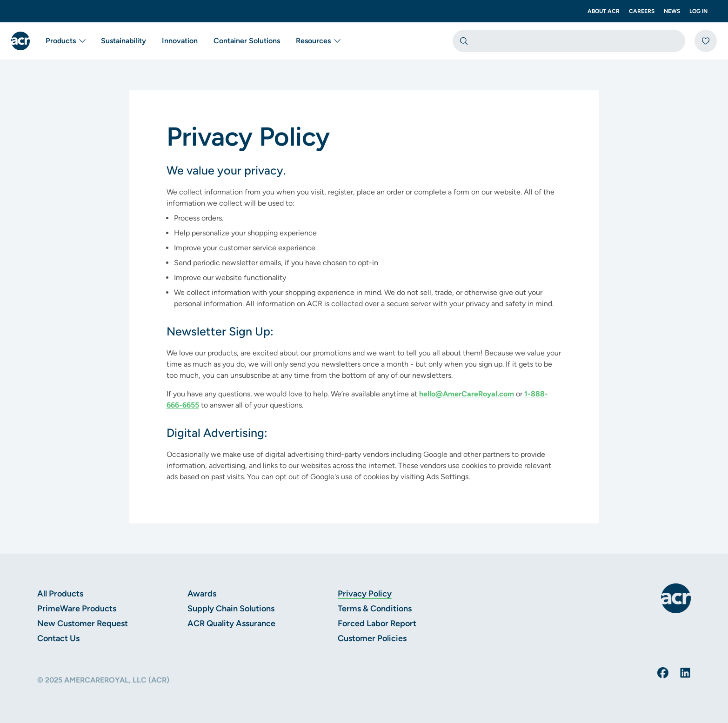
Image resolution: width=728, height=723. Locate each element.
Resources (319, 41)
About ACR (604, 11)
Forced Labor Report (377, 623)
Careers (642, 11)
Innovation (180, 41)
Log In (698, 11)
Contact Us (58, 638)
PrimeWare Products (77, 609)
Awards (202, 594)
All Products (60, 594)
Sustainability (124, 41)
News (672, 11)
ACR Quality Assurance (231, 623)
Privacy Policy (365, 594)
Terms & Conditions (375, 609)
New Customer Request (83, 623)
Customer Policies (372, 638)
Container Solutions (247, 41)
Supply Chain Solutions (231, 609)
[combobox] (569, 41)
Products (66, 41)
